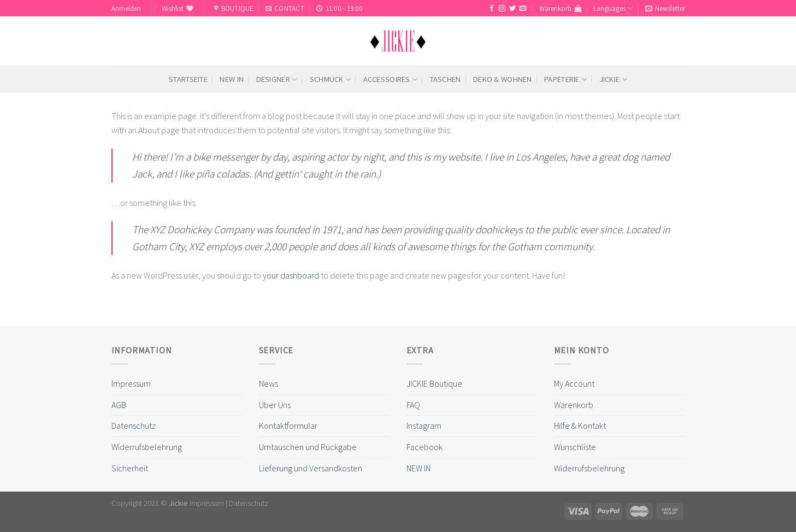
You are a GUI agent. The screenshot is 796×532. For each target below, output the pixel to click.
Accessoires (391, 79)
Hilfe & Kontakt (580, 425)
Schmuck (331, 79)
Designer (277, 79)
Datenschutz (134, 425)
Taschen (446, 79)
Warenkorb (574, 405)
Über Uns (275, 405)
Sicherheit (130, 468)
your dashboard (291, 275)
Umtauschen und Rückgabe (308, 447)
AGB (119, 405)
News (269, 383)
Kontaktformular (288, 425)
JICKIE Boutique (434, 383)
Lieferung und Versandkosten (311, 468)
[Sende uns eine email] (523, 9)
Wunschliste (575, 447)
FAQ (413, 405)
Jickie (613, 79)
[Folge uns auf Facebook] (492, 9)
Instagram (424, 425)
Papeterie (565, 79)
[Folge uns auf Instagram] (502, 9)
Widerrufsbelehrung (147, 447)
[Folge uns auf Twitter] (512, 9)
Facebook (424, 447)
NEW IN (232, 79)
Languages (613, 8)
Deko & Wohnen (503, 79)
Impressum (131, 383)
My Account (574, 383)
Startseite (188, 79)
